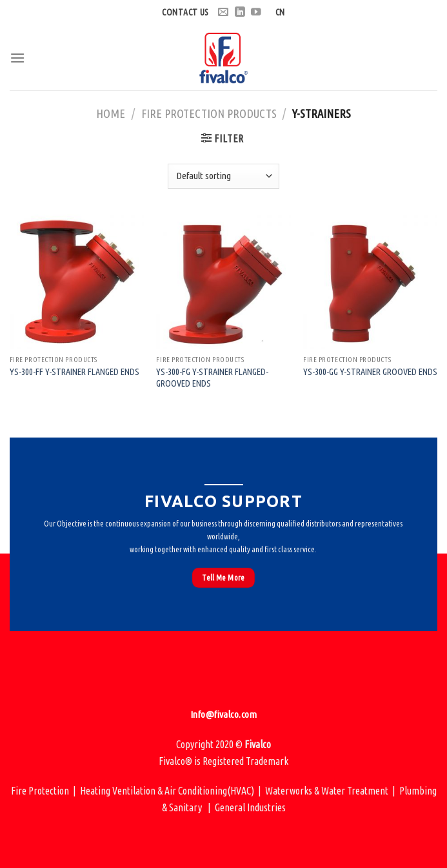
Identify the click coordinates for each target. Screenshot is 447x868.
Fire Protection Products (209, 113)
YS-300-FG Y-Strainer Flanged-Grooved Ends (212, 378)
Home (111, 113)
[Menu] (17, 58)
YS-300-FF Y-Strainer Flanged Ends (74, 372)
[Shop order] (223, 176)
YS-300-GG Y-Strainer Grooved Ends (370, 372)
